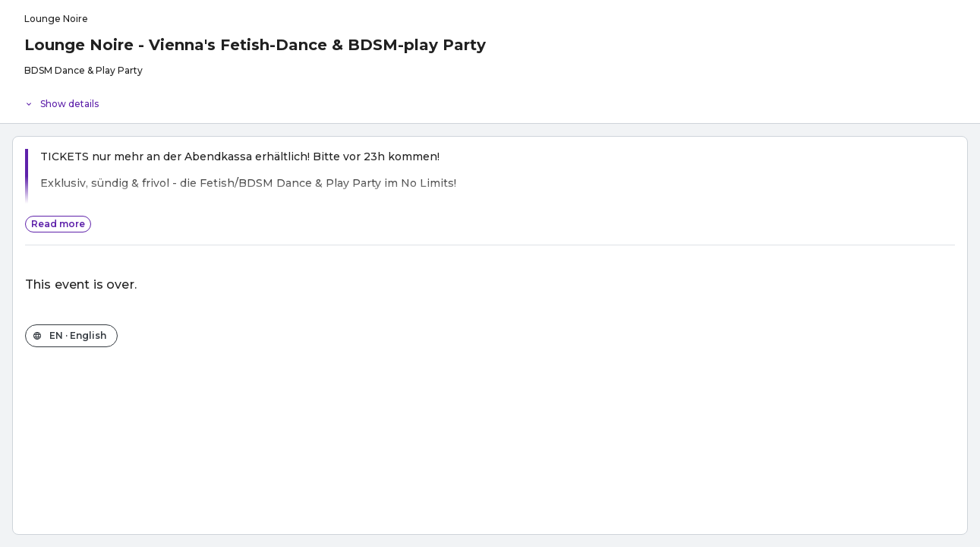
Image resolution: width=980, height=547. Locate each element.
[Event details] (490, 100)
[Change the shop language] (71, 336)
